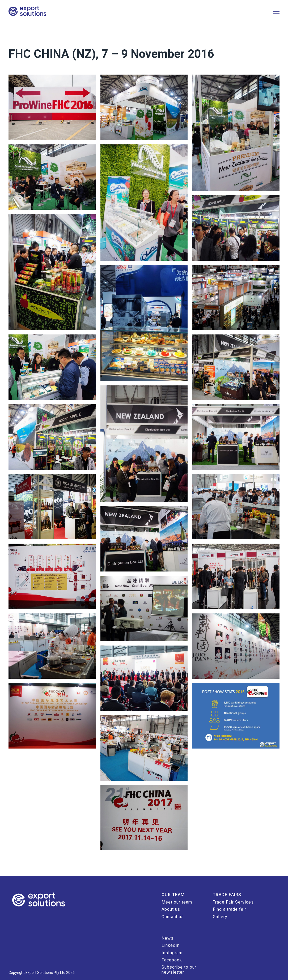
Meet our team (175, 890)
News (165, 927)
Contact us (171, 905)
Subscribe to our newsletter (177, 958)
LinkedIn (168, 934)
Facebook (170, 949)
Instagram (170, 941)
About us (169, 898)
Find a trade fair (227, 898)
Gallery (218, 905)
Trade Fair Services (231, 890)
